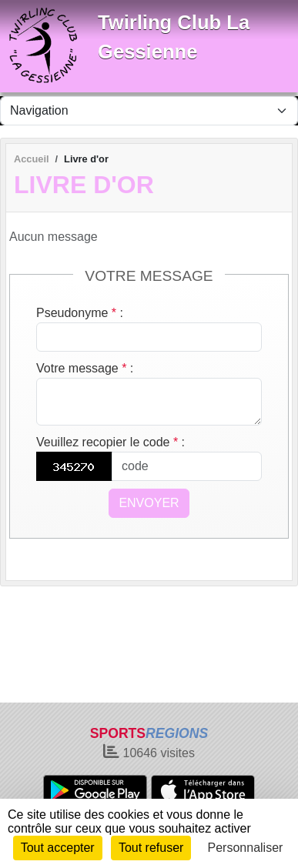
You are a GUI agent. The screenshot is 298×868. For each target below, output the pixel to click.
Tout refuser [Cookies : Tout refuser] (151, 848)
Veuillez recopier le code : (110, 442)
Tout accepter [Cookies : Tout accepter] (58, 848)
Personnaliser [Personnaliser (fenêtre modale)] (246, 848)
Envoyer (149, 503)
